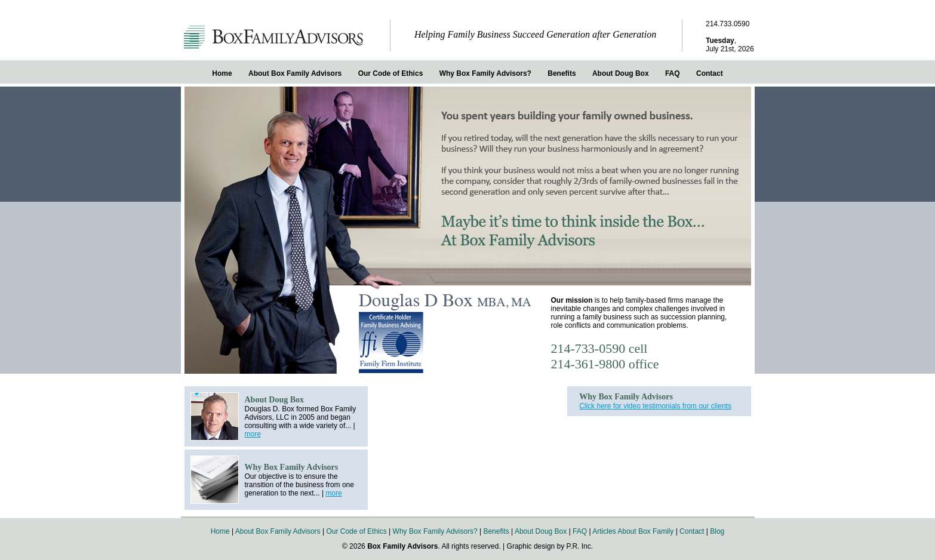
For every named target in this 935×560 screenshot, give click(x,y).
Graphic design (531, 546)
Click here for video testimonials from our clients (655, 406)
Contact (710, 73)
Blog (717, 531)
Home (222, 73)
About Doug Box (621, 73)
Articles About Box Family (633, 531)
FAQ (673, 73)
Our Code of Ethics (391, 73)
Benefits (562, 73)
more (253, 434)
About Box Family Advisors (295, 73)
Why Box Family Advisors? (485, 73)
